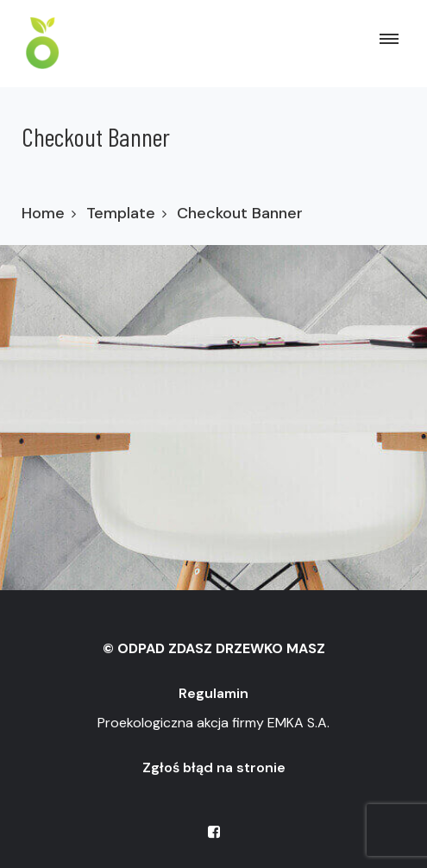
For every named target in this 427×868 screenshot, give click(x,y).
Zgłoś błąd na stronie (214, 767)
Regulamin (213, 693)
